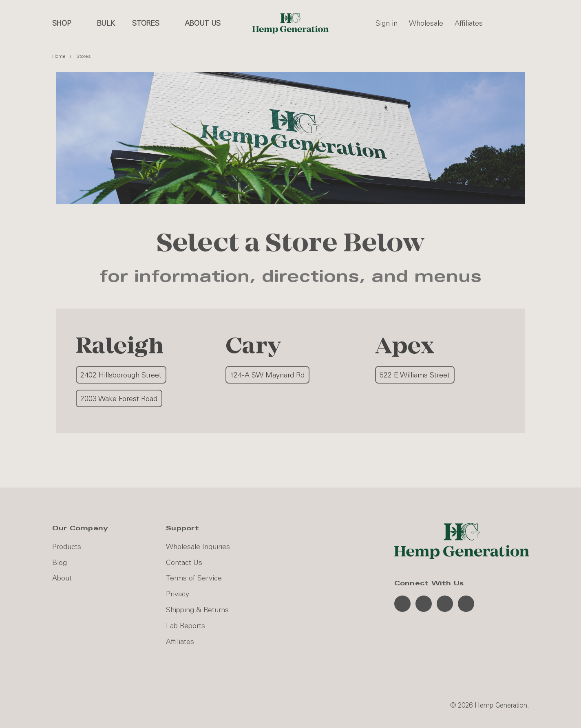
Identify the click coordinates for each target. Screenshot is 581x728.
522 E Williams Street (415, 375)
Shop (66, 23)
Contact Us (184, 563)
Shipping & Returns (197, 610)
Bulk (106, 23)
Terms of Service (194, 578)
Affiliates (469, 23)
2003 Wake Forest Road (119, 399)
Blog (60, 563)
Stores (150, 23)
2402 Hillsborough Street (121, 375)
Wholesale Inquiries (198, 547)
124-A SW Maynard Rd (267, 375)
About (62, 578)
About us (203, 23)
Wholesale (426, 23)
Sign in (387, 23)
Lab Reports (186, 626)
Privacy (178, 594)
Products (67, 547)
